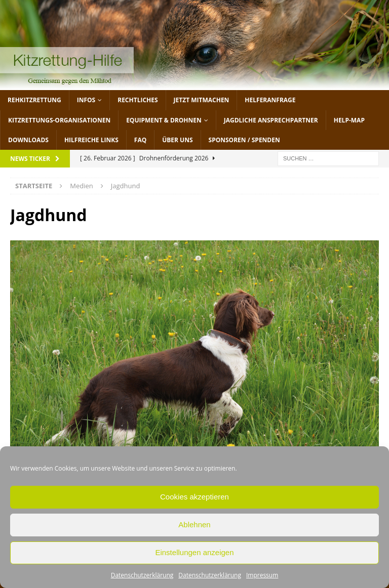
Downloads (28, 140)
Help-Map (349, 120)
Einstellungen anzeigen (194, 552)
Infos (86, 100)
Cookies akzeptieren (194, 497)
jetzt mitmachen (202, 100)
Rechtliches (138, 100)
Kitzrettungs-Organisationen (59, 120)
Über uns (177, 140)
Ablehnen (194, 524)
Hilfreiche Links (91, 140)
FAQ (140, 140)
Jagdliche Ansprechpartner (271, 120)
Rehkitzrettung (34, 100)
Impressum (262, 575)
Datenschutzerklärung (142, 575)
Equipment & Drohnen (164, 120)
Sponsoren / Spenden (244, 140)
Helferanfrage (270, 100)
